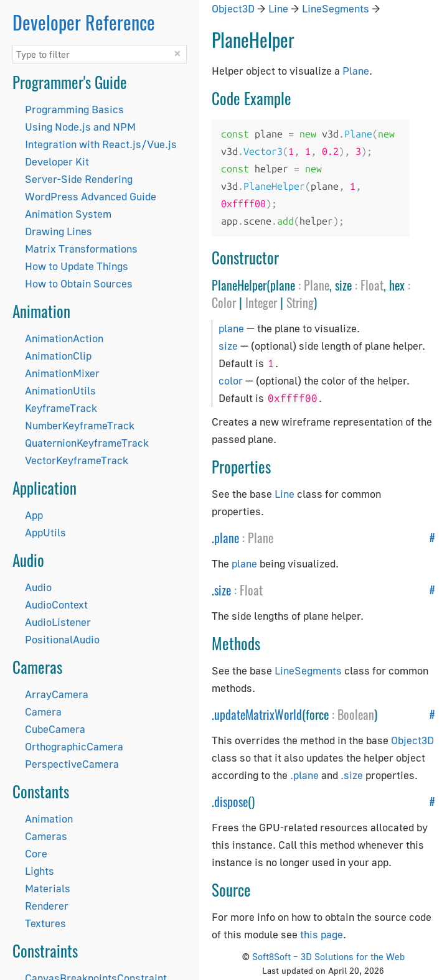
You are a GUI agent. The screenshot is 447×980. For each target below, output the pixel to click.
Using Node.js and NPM (80, 127)
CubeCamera (55, 729)
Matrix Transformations (81, 249)
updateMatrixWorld (258, 714)
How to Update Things (77, 266)
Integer (261, 302)
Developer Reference (84, 22)
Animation (49, 819)
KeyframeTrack (61, 408)
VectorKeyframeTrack (77, 460)
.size (352, 775)
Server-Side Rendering (79, 179)
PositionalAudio (62, 639)
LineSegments (336, 8)
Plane (356, 71)
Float (372, 285)
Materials (48, 888)
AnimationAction (64, 338)
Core (36, 853)
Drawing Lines (59, 231)
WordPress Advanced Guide (91, 196)
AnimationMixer (62, 373)
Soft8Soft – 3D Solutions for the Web (328, 956)
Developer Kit (57, 161)
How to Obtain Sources (79, 283)
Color (224, 302)
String (300, 302)
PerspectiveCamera (72, 764)
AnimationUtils (60, 390)
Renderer (47, 906)
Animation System (68, 214)
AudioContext (56, 604)
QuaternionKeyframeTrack (87, 443)
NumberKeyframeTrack (80, 425)
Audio (38, 587)
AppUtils (45, 532)
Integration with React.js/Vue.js (101, 144)
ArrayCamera (57, 694)
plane (231, 328)
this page (322, 934)
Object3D (233, 8)
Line (278, 8)
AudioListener (58, 622)
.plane (304, 775)
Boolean (356, 714)
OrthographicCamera (74, 746)
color (231, 380)
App (34, 515)
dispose (231, 801)
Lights (40, 871)
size (228, 346)
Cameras (46, 836)
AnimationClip (58, 356)
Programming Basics (74, 109)
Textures (45, 923)
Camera (43, 712)
